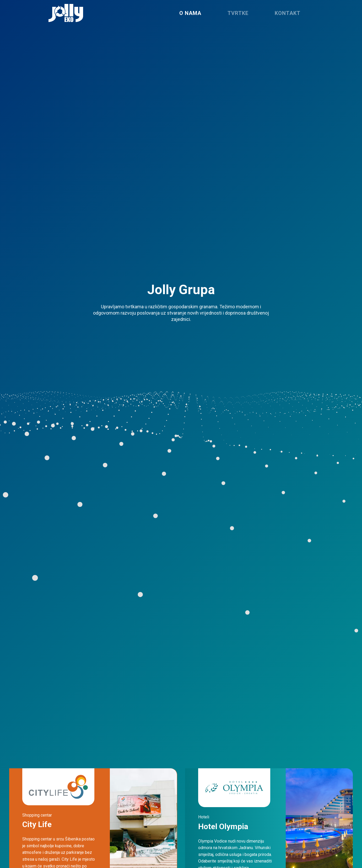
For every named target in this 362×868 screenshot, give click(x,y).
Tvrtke (238, 13)
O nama (190, 13)
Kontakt (288, 13)
